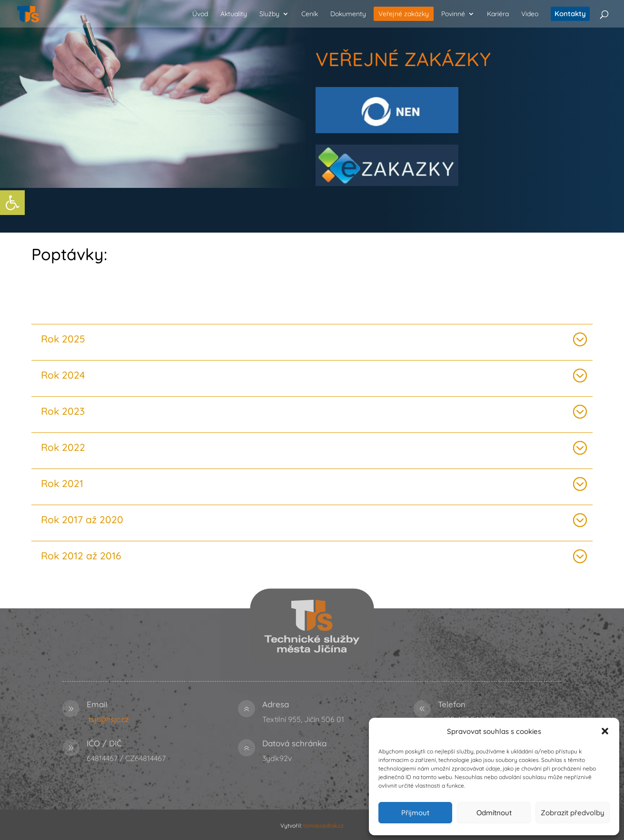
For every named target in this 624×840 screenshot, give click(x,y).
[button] (605, 731)
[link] (12, 203)
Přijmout (415, 813)
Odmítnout (494, 813)
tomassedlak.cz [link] (323, 825)
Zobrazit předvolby (573, 813)
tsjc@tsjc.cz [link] (109, 719)
